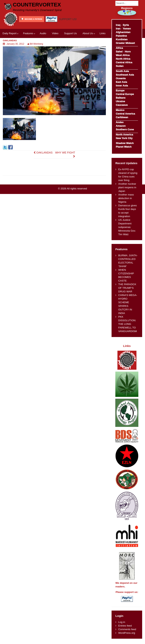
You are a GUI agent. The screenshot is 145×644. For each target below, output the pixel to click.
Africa (119, 48)
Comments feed (127, 629)
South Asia (122, 71)
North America (124, 135)
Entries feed (125, 626)
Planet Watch (124, 147)
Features (28, 33)
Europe (120, 91)
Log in (122, 622)
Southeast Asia (125, 75)
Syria (126, 25)
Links (103, 33)
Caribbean (122, 117)
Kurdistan (122, 39)
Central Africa (124, 62)
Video (55, 33)
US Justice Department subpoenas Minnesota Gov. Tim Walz (127, 227)
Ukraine (120, 101)
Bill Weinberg (36, 44)
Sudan (120, 66)
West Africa (123, 55)
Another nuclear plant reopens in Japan (127, 187)
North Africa (123, 59)
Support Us (70, 33)
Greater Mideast (125, 43)
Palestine (121, 36)
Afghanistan (123, 32)
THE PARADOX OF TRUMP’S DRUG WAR (127, 288)
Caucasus (122, 105)
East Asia (121, 82)
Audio (43, 33)
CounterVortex (37, 5)
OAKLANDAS (43, 153)
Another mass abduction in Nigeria (126, 198)
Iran (118, 29)
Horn (128, 52)
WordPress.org (127, 633)
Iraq (118, 25)
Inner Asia (122, 86)
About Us (88, 33)
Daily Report (9, 33)
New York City (124, 138)
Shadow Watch (125, 143)
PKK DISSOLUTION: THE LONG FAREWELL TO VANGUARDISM (128, 324)
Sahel (119, 52)
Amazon (121, 126)
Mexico (120, 110)
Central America (125, 114)
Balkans (121, 98)
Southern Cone (125, 129)
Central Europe (125, 94)
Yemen (127, 29)
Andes (120, 122)
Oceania (121, 78)
